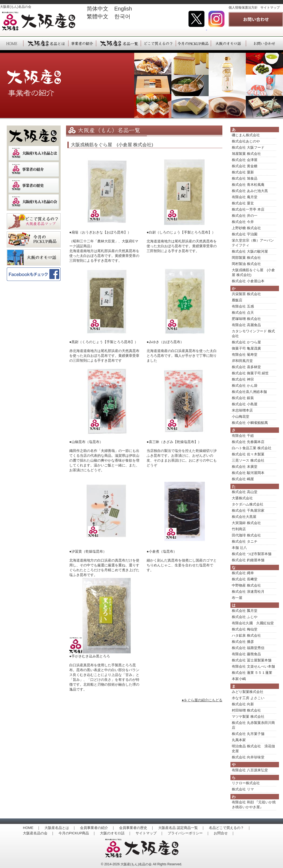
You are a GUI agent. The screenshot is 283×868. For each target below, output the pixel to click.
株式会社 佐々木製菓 (248, 454)
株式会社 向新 (243, 704)
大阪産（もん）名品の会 (34, 202)
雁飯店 (237, 300)
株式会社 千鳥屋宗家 (248, 510)
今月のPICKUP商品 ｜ (77, 833)
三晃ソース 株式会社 (248, 460)
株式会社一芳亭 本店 (248, 209)
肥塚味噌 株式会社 (246, 319)
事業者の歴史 (34, 185)
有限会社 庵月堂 (245, 197)
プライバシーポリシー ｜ (189, 833)
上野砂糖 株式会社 (246, 228)
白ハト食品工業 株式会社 (252, 448)
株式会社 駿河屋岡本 (248, 473)
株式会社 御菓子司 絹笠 (250, 373)
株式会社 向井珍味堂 (248, 757)
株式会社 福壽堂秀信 (248, 648)
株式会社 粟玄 (243, 203)
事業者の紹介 (34, 169)
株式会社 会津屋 (245, 160)
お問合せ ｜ (224, 833)
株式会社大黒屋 (244, 517)
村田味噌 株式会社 (246, 710)
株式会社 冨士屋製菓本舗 (252, 660)
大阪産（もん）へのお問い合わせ (264, 43)
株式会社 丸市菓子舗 (248, 734)
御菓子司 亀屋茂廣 (246, 348)
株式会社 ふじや (245, 617)
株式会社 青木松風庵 (248, 185)
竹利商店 (239, 529)
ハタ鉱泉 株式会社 (246, 635)
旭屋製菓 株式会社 (246, 154)
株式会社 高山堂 (245, 492)
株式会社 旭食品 (245, 178)
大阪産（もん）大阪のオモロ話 (228, 43)
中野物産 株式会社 (246, 585)
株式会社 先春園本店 (248, 442)
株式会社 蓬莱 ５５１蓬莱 (252, 673)
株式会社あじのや (246, 141)
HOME (12, 43)
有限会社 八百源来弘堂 (250, 770)
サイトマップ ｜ (150, 833)
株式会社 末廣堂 (245, 467)
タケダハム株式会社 (248, 504)
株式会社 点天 (243, 313)
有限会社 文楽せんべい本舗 (253, 666)
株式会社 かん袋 (245, 386)
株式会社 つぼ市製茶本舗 (252, 554)
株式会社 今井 (243, 222)
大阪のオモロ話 (34, 257)
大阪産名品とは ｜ (60, 828)
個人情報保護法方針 (243, 8)
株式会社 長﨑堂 (245, 579)
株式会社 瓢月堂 (245, 611)
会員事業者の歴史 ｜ (137, 828)
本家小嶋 (239, 679)
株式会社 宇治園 (245, 234)
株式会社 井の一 (245, 216)
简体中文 (98, 9)
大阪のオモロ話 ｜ (116, 833)
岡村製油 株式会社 (246, 264)
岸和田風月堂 (242, 361)
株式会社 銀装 (243, 398)
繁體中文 (98, 16)
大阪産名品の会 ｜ (39, 833)
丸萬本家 (239, 740)
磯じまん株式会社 (246, 135)
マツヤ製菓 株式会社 (248, 717)
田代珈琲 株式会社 (246, 535)
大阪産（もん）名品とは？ (34, 153)
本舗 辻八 (239, 548)
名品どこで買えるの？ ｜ (230, 828)
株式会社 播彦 (243, 642)
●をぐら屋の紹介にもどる (202, 700)
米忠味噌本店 (242, 410)
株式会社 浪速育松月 (248, 592)
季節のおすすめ (34, 239)
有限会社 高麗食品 (246, 325)
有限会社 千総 (243, 436)
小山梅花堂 (241, 416)
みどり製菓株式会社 (248, 692)
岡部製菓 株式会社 (246, 258)
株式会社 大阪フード (248, 147)
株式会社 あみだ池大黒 (250, 191)
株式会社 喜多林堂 (246, 367)
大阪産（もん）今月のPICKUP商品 (193, 43)
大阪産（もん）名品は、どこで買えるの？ (158, 43)
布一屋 (237, 598)
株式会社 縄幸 (243, 573)
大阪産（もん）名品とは (46, 43)
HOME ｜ (32, 828)
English (126, 9)
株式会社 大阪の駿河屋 (250, 251)
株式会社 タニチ (245, 541)
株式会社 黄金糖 (245, 166)
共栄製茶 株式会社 (246, 294)
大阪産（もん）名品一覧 (118, 43)
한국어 (122, 16)
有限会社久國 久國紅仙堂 (253, 623)
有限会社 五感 (243, 306)
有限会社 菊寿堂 (245, 355)
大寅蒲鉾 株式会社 (246, 523)
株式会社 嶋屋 (243, 479)
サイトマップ (270, 8)
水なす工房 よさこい (248, 698)
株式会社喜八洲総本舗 (249, 392)
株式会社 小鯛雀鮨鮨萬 (250, 423)
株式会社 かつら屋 (246, 342)
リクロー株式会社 (246, 783)
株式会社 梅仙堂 (245, 629)
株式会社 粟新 (243, 172)
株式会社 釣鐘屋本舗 (248, 560)
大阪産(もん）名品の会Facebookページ (34, 276)
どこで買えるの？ (34, 221)
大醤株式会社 (242, 498)
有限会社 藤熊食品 (246, 654)
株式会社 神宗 (243, 379)
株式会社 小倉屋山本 (248, 281)
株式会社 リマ (243, 789)
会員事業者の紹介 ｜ (98, 828)
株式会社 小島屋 (245, 404)
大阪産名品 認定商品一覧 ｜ (182, 828)
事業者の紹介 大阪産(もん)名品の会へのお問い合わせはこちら (256, 19)
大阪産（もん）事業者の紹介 (82, 43)
